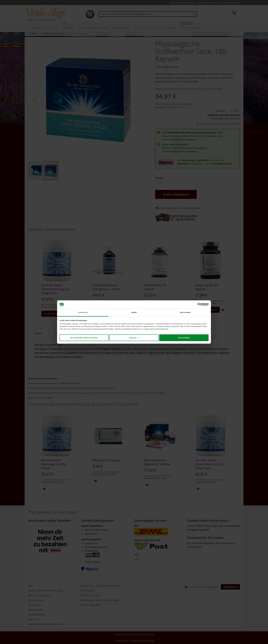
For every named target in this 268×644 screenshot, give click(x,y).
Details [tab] (134, 312)
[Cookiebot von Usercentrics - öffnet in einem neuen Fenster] (194, 304)
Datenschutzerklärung (159, 329)
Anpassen (134, 338)
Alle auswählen (184, 338)
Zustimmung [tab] (83, 312)
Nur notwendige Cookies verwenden (84, 338)
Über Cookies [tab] (185, 312)
